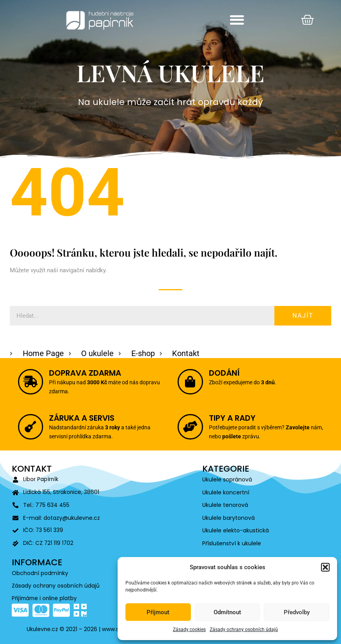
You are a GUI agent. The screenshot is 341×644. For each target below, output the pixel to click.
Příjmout (158, 612)
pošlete (247, 434)
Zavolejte (287, 427)
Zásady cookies (189, 630)
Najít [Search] (303, 316)
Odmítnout (227, 612)
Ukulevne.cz (43, 629)
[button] (325, 567)
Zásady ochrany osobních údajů (244, 630)
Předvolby (297, 612)
